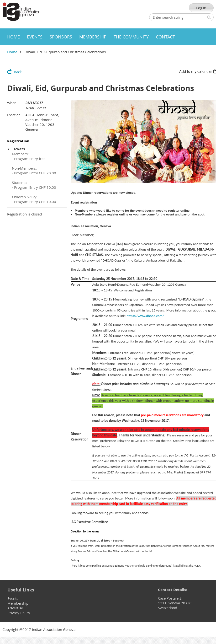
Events (13, 598)
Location (14, 115)
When (12, 103)
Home (12, 52)
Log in (201, 8)
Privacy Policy (19, 613)
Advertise (15, 608)
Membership (18, 603)
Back (18, 72)
